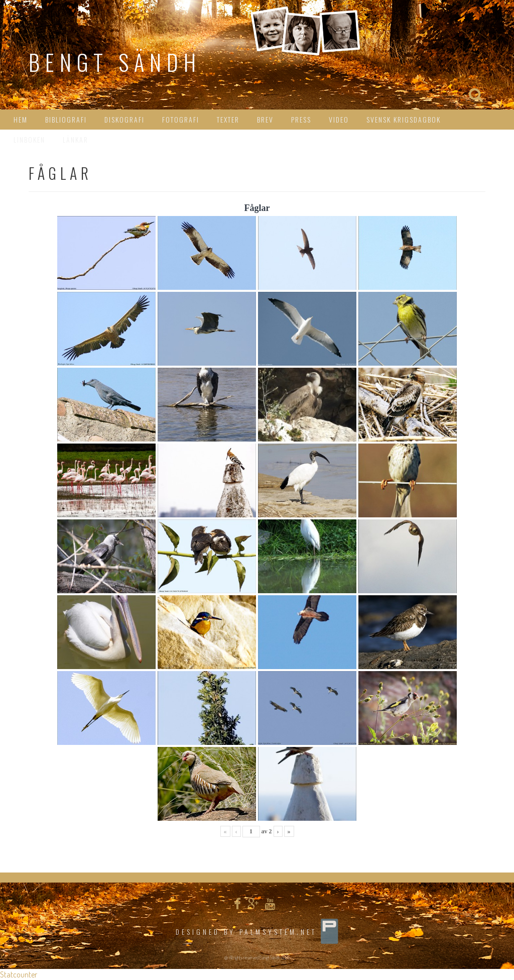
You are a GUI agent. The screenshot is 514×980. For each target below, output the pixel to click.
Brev (265, 119)
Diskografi (124, 119)
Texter (228, 119)
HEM (21, 119)
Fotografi (181, 119)
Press (301, 119)
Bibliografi (66, 119)
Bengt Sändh (115, 62)
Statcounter (19, 974)
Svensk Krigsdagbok (404, 119)
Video (339, 119)
